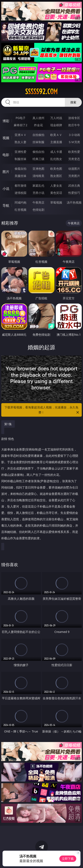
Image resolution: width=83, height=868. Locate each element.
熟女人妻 (20, 142)
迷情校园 (20, 193)
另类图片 (74, 176)
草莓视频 (56, 202)
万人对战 (56, 118)
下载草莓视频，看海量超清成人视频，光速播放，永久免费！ (42, 410)
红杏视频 (20, 210)
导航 (6, 205)
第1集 (8, 424)
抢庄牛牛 (74, 125)
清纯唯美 (38, 176)
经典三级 (38, 159)
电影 (6, 155)
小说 (6, 189)
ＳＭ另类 (74, 142)
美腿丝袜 (20, 176)
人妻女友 (56, 186)
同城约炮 (20, 202)
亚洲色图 (38, 169)
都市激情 (20, 186)
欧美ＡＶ (56, 135)
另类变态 (74, 159)
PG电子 (21, 118)
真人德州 (38, 118)
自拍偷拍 (38, 135)
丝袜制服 (38, 142)
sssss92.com (41, 92)
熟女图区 (56, 176)
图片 (6, 172)
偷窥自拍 (20, 169)
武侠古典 (74, 186)
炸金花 (38, 125)
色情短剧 (38, 210)
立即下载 (68, 859)
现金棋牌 (56, 125)
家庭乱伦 (38, 186)
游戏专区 (74, 118)
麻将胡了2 (20, 125)
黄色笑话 (56, 193)
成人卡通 (56, 152)
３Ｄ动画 (74, 135)
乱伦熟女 (56, 159)
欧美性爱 (74, 152)
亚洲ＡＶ (20, 135)
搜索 (73, 102)
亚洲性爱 (20, 152)
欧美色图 (56, 169)
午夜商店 (38, 202)
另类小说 (38, 193)
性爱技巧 (74, 193)
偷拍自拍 (38, 152)
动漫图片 (74, 169)
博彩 (6, 121)
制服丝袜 (20, 159)
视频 (6, 138)
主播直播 (56, 142)
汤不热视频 (74, 202)
